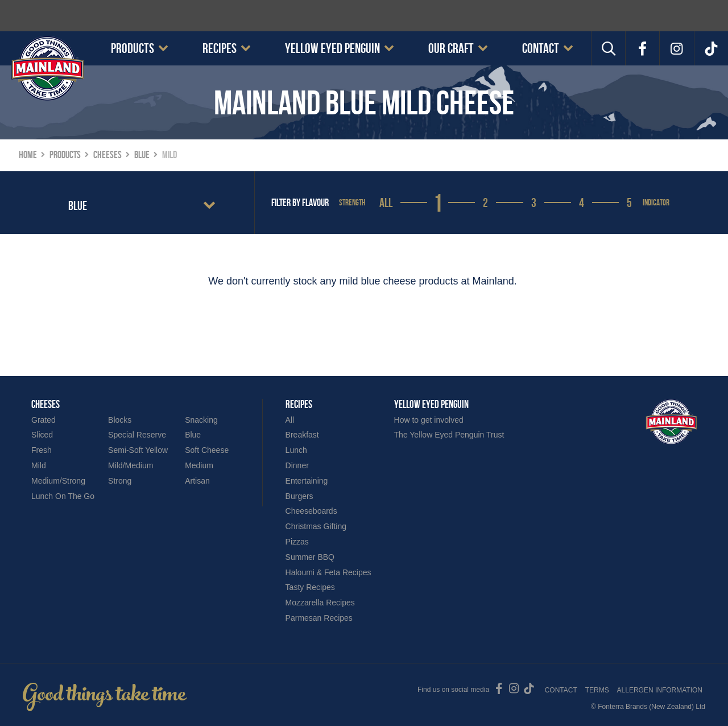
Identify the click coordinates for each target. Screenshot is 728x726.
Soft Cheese (207, 450)
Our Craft (451, 48)
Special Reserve (137, 435)
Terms (597, 690)
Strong (120, 481)
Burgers (299, 496)
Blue (193, 435)
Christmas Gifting (316, 526)
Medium (199, 465)
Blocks (120, 420)
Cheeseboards (311, 511)
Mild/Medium (131, 465)
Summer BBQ (310, 557)
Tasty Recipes (310, 587)
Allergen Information (660, 690)
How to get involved (429, 420)
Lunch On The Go (63, 496)
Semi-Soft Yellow (138, 450)
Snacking (201, 420)
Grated (44, 420)
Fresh (42, 450)
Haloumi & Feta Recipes (328, 572)
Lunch (296, 450)
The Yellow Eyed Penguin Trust (449, 435)
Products (133, 48)
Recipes (220, 48)
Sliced (42, 435)
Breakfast (302, 435)
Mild (39, 465)
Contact (541, 48)
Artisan (197, 481)
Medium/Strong (58, 481)
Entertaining (307, 481)
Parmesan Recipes (319, 618)
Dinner (297, 465)
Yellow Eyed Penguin (332, 48)
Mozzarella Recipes (320, 603)
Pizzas (297, 542)
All (386, 203)
